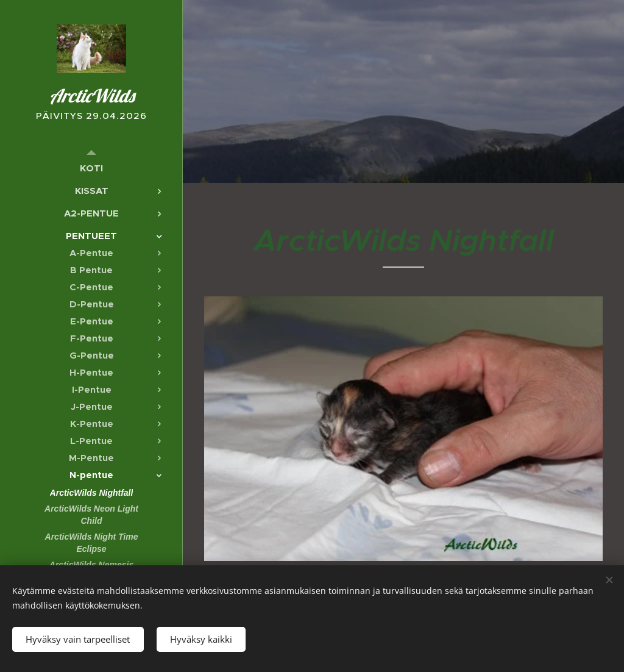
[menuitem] (91, 168)
